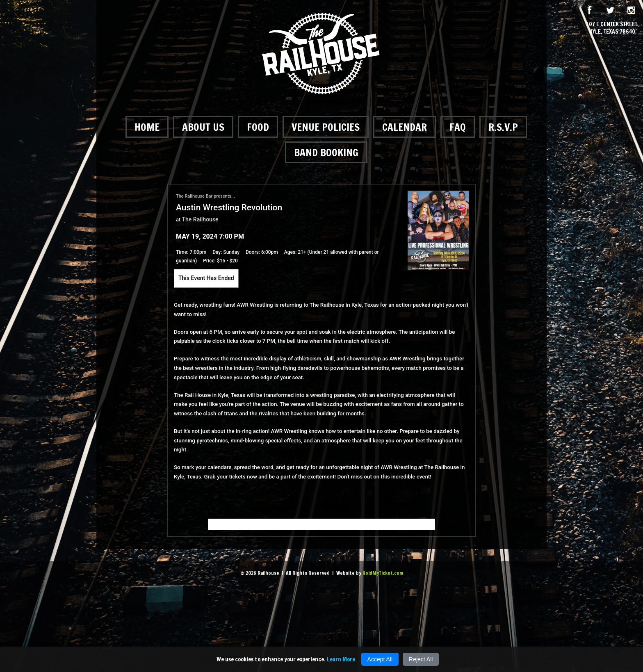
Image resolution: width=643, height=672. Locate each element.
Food (258, 127)
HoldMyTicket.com (383, 573)
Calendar (405, 127)
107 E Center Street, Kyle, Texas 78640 (612, 28)
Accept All (380, 659)
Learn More (341, 659)
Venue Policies (326, 127)
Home (147, 127)
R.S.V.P (503, 127)
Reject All (421, 659)
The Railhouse (200, 219)
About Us (203, 127)
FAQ (458, 127)
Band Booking (326, 152)
